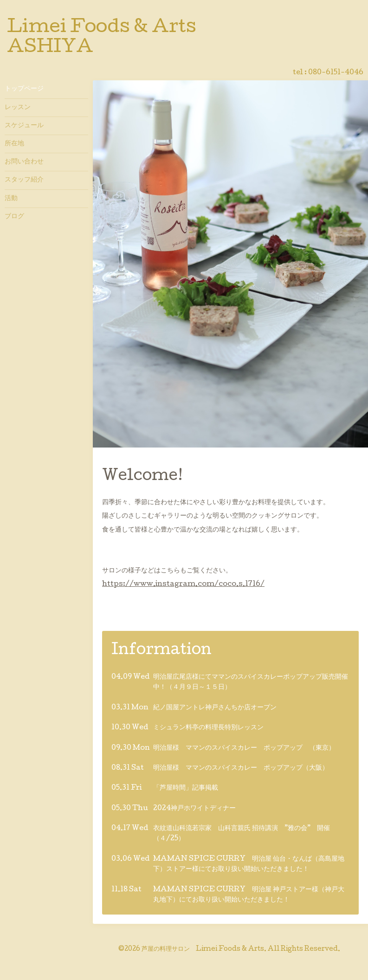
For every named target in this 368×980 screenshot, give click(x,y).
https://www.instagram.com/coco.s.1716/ (183, 584)
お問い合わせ (24, 162)
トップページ (24, 89)
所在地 (14, 144)
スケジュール (24, 126)
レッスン (18, 108)
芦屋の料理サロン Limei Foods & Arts (203, 949)
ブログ (14, 217)
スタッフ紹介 (24, 180)
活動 (11, 199)
